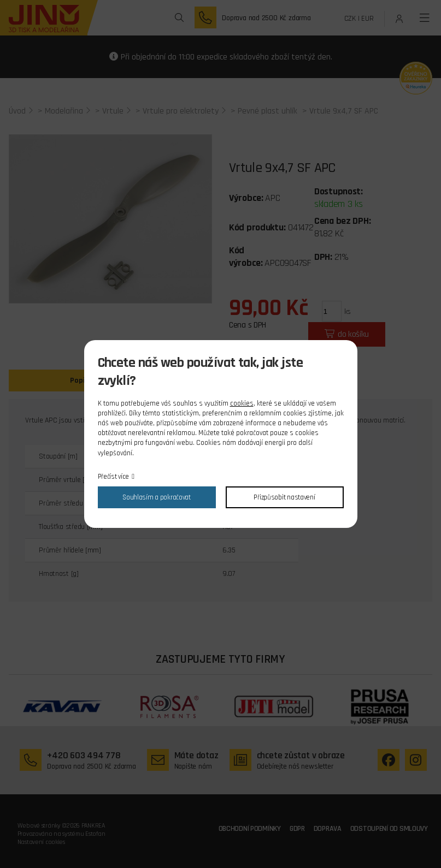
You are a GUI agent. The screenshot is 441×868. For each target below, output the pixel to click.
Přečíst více (114, 477)
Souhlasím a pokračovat (157, 497)
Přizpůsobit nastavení (284, 497)
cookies (242, 403)
